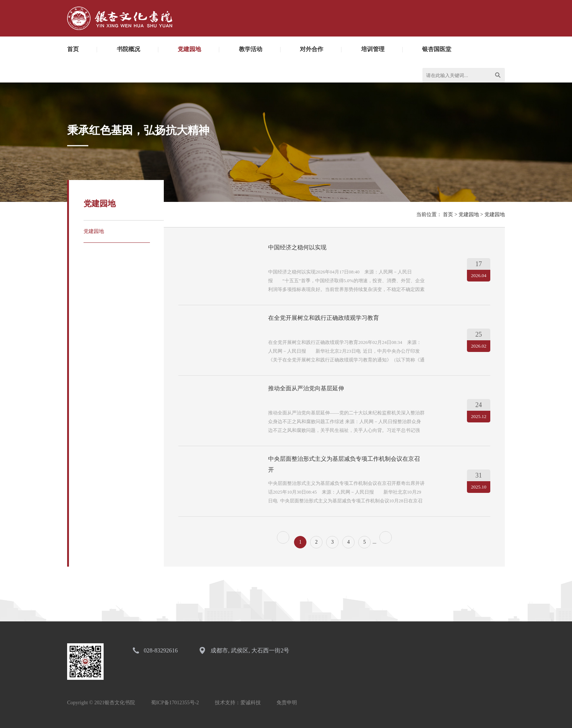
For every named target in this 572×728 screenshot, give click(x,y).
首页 (73, 49)
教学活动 (251, 49)
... (374, 542)
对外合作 (312, 49)
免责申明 (287, 703)
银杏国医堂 (437, 49)
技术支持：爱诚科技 (238, 703)
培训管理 (373, 49)
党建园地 (189, 49)
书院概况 (128, 49)
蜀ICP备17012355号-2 (175, 703)
